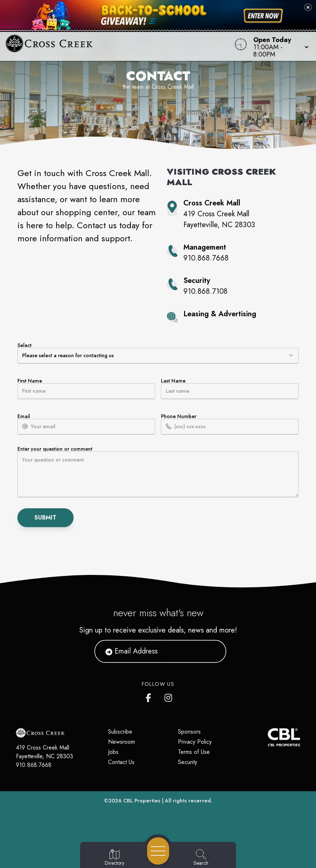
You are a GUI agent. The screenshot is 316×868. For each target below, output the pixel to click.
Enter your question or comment (158, 472)
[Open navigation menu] (158, 851)
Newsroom (121, 742)
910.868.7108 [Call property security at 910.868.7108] (205, 291)
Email (86, 424)
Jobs (113, 752)
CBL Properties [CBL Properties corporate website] (142, 801)
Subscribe (120, 732)
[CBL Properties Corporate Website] (268, 737)
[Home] (120, 46)
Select (158, 353)
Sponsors (189, 732)
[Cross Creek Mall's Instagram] (169, 696)
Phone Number (230, 424)
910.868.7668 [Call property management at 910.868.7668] (206, 258)
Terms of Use (194, 752)
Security (188, 762)
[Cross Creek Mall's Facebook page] (150, 696)
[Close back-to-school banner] (308, 7)
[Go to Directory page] (115, 858)
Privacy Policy (195, 742)
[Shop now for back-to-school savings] (263, 16)
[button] (279, 46)
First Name (86, 389)
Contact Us (121, 762)
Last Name (230, 389)
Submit (45, 518)
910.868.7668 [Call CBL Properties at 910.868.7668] (34, 765)
